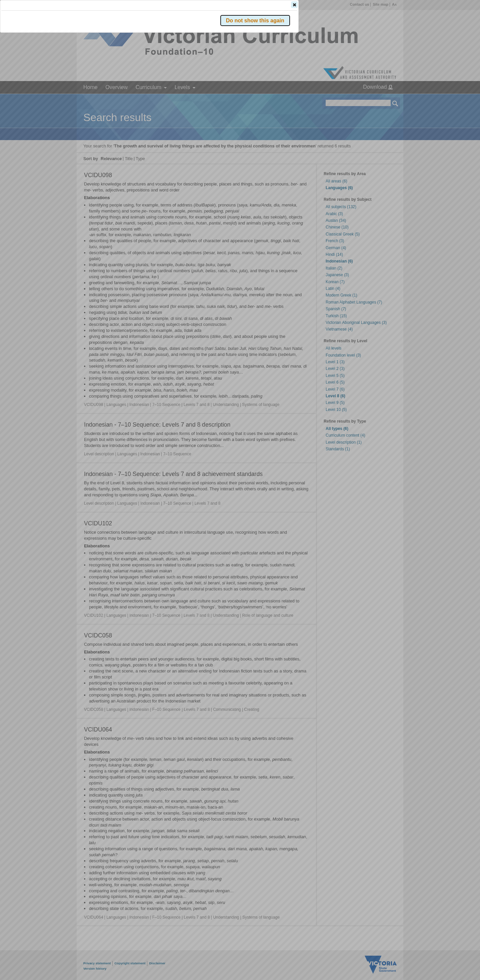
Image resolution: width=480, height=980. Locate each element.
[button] (384, 100)
